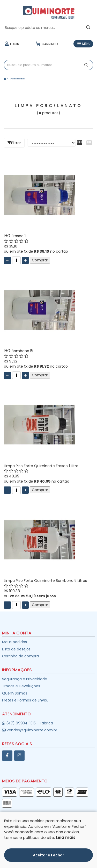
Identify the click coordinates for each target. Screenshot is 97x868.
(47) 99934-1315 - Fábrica (28, 723)
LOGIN (12, 44)
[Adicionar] (25, 260)
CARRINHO (46, 44)
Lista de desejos (16, 649)
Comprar (40, 260)
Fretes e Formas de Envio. (25, 700)
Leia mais (66, 837)
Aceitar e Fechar (48, 855)
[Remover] (7, 260)
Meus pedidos (14, 642)
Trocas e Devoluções (21, 686)
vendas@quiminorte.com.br (30, 730)
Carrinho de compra (20, 656)
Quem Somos (15, 693)
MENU (83, 44)
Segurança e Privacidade (25, 679)
